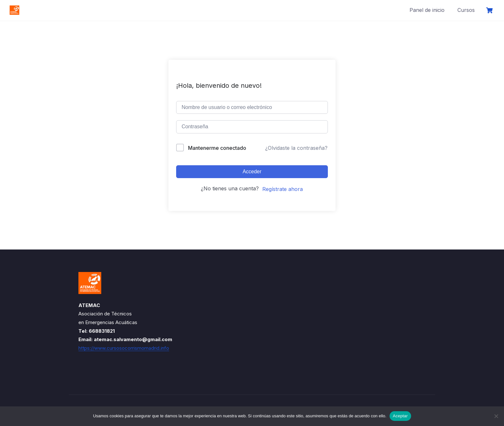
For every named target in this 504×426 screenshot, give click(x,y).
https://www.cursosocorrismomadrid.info (124, 348)
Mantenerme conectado (217, 148)
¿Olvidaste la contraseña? (296, 148)
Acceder (252, 172)
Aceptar (400, 416)
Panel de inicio (427, 10)
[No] (496, 416)
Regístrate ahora (283, 189)
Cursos (466, 10)
